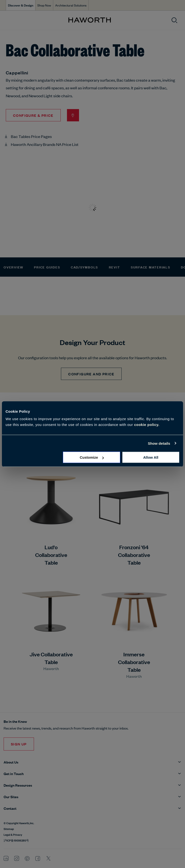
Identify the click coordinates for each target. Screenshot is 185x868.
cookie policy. (147, 425)
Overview (13, 267)
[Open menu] (8, 20)
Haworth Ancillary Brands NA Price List (45, 144)
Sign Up (19, 744)
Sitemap (9, 829)
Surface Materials (151, 267)
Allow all (151, 457)
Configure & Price (33, 115)
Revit (115, 267)
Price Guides (47, 267)
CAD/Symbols (84, 267)
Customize (92, 457)
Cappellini (17, 72)
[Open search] (174, 20)
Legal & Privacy (13, 834)
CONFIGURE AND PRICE (91, 374)
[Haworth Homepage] (90, 20)
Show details (159, 443)
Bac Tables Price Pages (31, 136)
